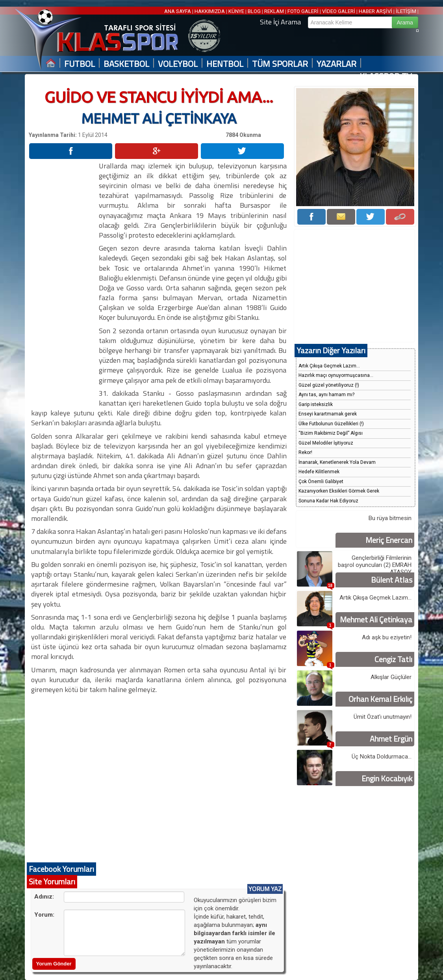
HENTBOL (225, 64)
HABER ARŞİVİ (375, 11)
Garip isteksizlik (316, 404)
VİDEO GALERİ (339, 11)
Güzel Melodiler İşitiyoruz (326, 443)
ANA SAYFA (178, 11)
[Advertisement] (63, 279)
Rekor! (305, 452)
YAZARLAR (336, 64)
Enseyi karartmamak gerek (328, 414)
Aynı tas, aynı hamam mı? (326, 395)
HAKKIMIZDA (210, 11)
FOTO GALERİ (303, 11)
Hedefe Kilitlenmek (319, 472)
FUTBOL (80, 64)
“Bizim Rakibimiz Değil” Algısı (331, 433)
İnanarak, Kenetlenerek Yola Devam (337, 462)
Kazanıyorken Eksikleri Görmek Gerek (339, 491)
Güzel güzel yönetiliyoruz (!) (329, 385)
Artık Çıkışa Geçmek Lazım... (329, 366)
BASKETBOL (126, 64)
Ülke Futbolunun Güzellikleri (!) (331, 424)
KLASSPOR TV (386, 77)
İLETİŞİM (406, 11)
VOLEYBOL (178, 64)
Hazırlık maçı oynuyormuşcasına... (336, 375)
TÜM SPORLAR (280, 64)
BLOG (254, 11)
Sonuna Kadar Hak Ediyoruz (328, 501)
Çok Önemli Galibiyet (321, 482)
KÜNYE (236, 11)
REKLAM (274, 11)
